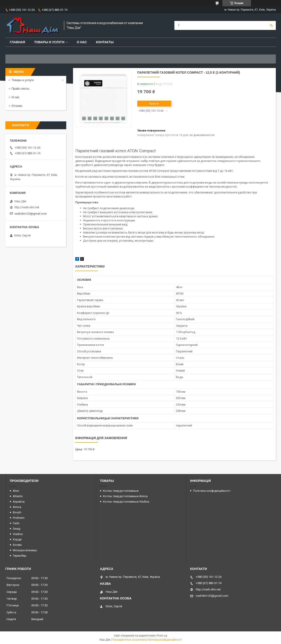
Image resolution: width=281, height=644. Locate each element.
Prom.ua (162, 636)
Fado (16, 523)
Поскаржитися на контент (129, 640)
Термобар (20, 556)
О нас (82, 42)
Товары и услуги (49, 42)
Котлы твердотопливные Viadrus (126, 502)
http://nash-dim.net (27, 207)
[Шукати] (271, 25)
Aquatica (19, 502)
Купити (154, 103)
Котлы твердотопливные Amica (125, 496)
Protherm (19, 518)
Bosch (17, 512)
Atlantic (18, 496)
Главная (18, 42)
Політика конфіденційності (212, 491)
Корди (17, 539)
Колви (17, 545)
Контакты (105, 42)
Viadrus (18, 534)
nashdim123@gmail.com (31, 214)
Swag (17, 529)
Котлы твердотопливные (121, 491)
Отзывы (17, 106)
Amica (17, 507)
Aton (16, 491)
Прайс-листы (21, 89)
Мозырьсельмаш (25, 550)
